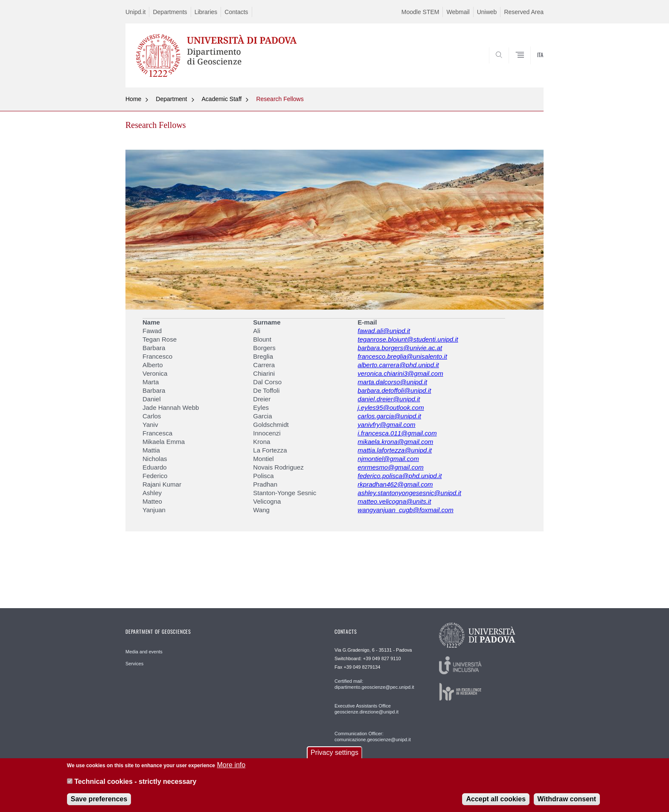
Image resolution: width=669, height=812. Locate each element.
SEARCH (529, 67)
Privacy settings (334, 758)
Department (171, 99)
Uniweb (487, 12)
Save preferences (99, 804)
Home (133, 99)
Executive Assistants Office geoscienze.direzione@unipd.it (366, 709)
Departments (170, 12)
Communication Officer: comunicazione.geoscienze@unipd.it (373, 737)
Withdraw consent (567, 804)
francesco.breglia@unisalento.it (402, 356)
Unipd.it (135, 12)
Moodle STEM (420, 12)
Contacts (236, 12)
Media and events (144, 652)
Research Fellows (280, 99)
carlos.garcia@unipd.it (389, 416)
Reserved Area (524, 12)
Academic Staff (222, 99)
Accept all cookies (496, 804)
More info (231, 770)
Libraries (206, 12)
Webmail (458, 12)
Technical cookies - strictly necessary (135, 787)
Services (134, 664)
